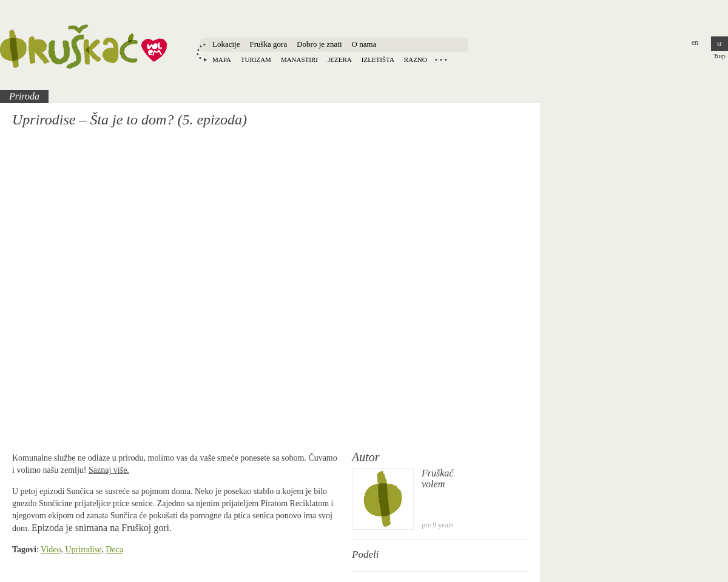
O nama (364, 44)
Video (51, 550)
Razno (416, 59)
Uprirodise (83, 550)
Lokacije (226, 44)
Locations (441, 59)
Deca (114, 550)
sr (720, 44)
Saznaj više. (109, 470)
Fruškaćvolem (437, 479)
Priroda (24, 96)
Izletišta (378, 59)
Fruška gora (268, 44)
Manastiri (299, 59)
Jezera (340, 59)
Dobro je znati (319, 44)
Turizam (256, 59)
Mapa (222, 59)
